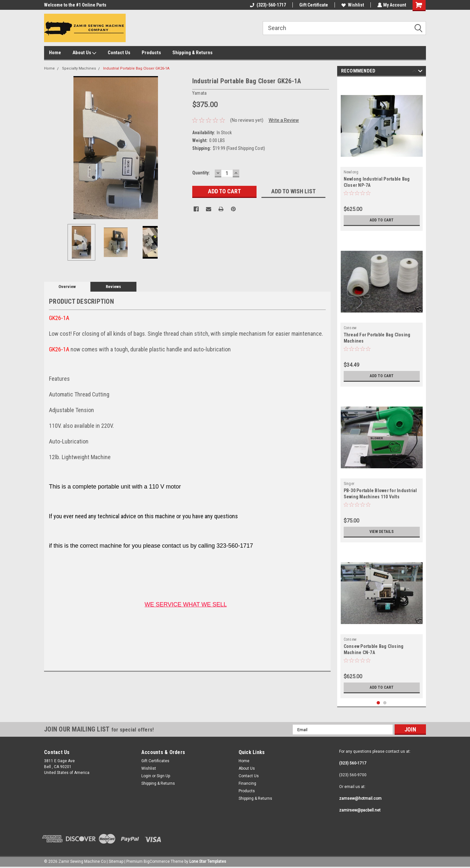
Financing (247, 783)
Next (420, 72)
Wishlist (352, 5)
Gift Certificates (155, 761)
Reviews (113, 287)
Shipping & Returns (192, 53)
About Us (84, 53)
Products (151, 53)
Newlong (351, 172)
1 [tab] (378, 703)
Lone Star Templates (208, 861)
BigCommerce (157, 861)
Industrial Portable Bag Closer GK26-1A (136, 68)
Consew (350, 328)
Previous (414, 72)
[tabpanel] (382, 155)
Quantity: (201, 173)
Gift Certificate (313, 5)
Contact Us (119, 53)
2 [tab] (385, 703)
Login (146, 776)
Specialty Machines (79, 68)
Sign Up (163, 776)
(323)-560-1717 (267, 5)
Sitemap (116, 861)
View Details (382, 532)
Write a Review (284, 120)
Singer (349, 484)
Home (55, 53)
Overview (67, 287)
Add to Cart (382, 220)
